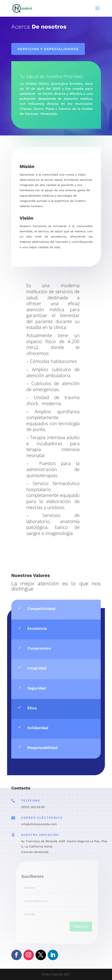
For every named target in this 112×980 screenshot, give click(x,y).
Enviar (76, 927)
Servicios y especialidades (48, 49)
